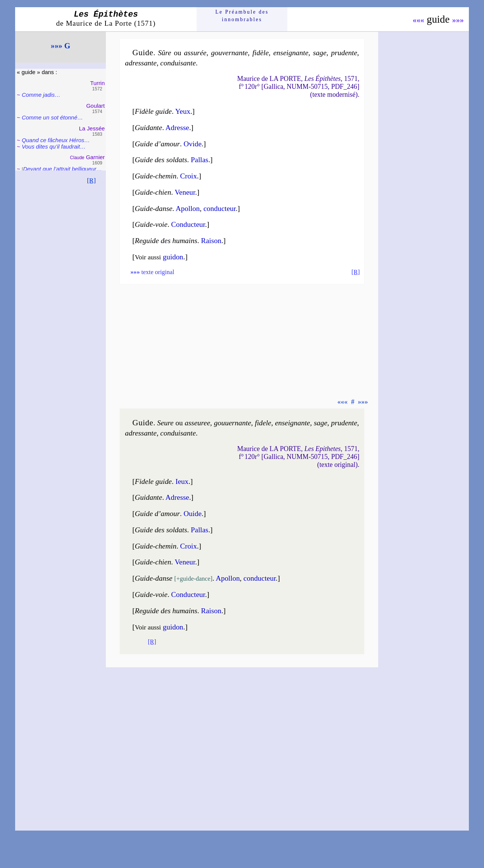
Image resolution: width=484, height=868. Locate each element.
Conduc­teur (188, 224)
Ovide (193, 144)
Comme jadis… (41, 95)
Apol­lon (188, 208)
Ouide (193, 514)
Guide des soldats (161, 160)
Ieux (182, 481)
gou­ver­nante (229, 53)
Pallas (199, 160)
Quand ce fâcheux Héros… (56, 140)
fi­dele (263, 423)
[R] (92, 180)
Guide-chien (153, 192)
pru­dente (344, 53)
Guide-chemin (156, 176)
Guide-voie (151, 224)
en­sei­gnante (291, 53)
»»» (458, 20)
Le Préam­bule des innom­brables (242, 16)
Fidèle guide (154, 111)
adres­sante (141, 63)
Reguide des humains (166, 241)
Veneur (185, 192)
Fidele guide (154, 481)
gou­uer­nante (233, 423)
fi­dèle (260, 53)
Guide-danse (154, 208)
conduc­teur (220, 208)
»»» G (60, 46)
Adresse (178, 128)
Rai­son (211, 241)
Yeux (183, 111)
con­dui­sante (178, 63)
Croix (188, 176)
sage (320, 53)
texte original (152, 272)
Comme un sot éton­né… (52, 117)
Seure (165, 423)
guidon (173, 257)
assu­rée (195, 53)
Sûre (165, 53)
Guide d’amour (157, 144)
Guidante (149, 128)
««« (418, 20)
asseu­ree (198, 423)
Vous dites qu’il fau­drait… (54, 146)
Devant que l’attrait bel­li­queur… (63, 169)
